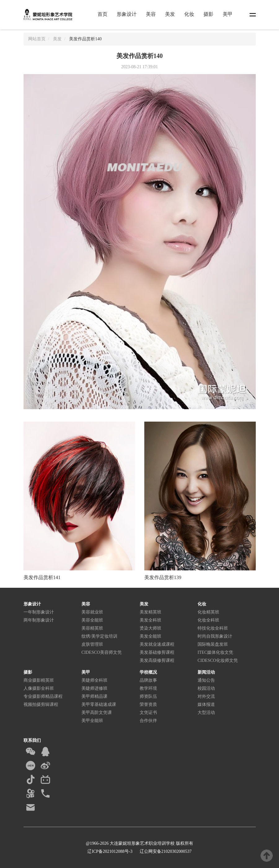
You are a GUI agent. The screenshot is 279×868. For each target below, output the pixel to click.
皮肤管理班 (92, 644)
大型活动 (206, 713)
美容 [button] (151, 14)
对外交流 (206, 696)
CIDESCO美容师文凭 (102, 652)
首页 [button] (102, 14)
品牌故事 (148, 680)
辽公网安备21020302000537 (165, 851)
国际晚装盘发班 (213, 644)
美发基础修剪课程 (157, 652)
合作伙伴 (148, 721)
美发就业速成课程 (157, 644)
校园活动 (206, 688)
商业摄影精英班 (39, 680)
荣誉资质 (148, 704)
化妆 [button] (189, 14)
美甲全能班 (92, 721)
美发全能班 (150, 636)
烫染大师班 (150, 628)
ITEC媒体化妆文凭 (215, 652)
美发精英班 (150, 612)
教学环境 (148, 688)
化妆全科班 (208, 620)
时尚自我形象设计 (215, 636)
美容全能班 (92, 620)
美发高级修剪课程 (157, 660)
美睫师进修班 (94, 688)
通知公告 (206, 680)
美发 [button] (170, 14)
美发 (57, 39)
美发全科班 (150, 620)
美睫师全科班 (94, 680)
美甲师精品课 (94, 696)
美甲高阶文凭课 (97, 713)
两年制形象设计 (39, 620)
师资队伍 (148, 696)
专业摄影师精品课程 (43, 696)
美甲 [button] (228, 14)
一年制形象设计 (39, 612)
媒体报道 (206, 704)
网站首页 (37, 39)
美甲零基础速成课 (99, 704)
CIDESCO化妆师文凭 (218, 660)
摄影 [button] (208, 14)
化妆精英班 (208, 612)
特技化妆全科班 (213, 628)
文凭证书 (148, 713)
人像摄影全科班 (39, 688)
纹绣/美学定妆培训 (99, 636)
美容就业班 (92, 612)
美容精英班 (92, 628)
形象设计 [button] (127, 14)
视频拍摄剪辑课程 (41, 704)
